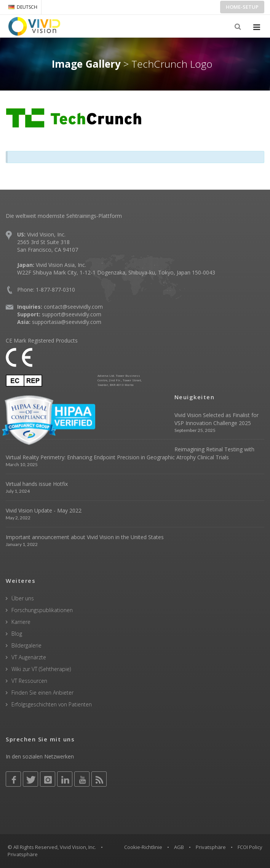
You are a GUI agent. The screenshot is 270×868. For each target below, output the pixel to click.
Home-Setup (242, 7)
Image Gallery (86, 64)
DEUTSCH (23, 7)
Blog (17, 634)
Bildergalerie (26, 645)
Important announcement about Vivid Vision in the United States (85, 537)
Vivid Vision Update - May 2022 (44, 510)
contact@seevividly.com (73, 307)
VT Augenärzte (29, 657)
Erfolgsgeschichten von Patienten (52, 704)
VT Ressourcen (29, 681)
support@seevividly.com (72, 314)
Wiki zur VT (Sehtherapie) (41, 669)
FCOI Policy (250, 847)
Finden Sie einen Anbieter (42, 693)
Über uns (23, 598)
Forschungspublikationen (42, 610)
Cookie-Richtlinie (143, 847)
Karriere (21, 622)
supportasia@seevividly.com (67, 322)
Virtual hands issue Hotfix (37, 484)
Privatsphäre (211, 847)
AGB (179, 847)
